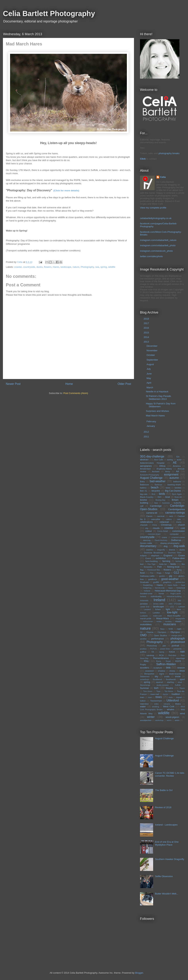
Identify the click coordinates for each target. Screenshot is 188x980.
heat (183, 585)
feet (142, 564)
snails (167, 676)
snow (178, 676)
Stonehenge (145, 685)
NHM (171, 629)
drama (172, 550)
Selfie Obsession (164, 876)
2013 (147, 342)
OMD (143, 635)
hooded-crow (146, 593)
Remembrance (161, 658)
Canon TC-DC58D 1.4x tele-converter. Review (170, 774)
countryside (29, 267)
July (149, 369)
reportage (180, 658)
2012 (147, 432)
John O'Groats (175, 604)
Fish (160, 567)
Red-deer (172, 655)
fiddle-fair (163, 564)
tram (150, 697)
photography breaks (169, 153)
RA (153, 652)
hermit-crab (160, 588)
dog (166, 546)
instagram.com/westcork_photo (156, 251)
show (182, 671)
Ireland (159, 600)
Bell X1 (144, 491)
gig (171, 576)
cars (171, 516)
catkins (169, 519)
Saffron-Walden (166, 664)
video (156, 704)
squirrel (159, 682)
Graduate (144, 582)
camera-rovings (175, 513)
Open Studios (160, 635)
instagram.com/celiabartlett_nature (158, 240)
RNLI (147, 661)
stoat (180, 682)
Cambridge (156, 506)
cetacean (164, 522)
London (156, 613)
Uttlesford (173, 700)
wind (182, 713)
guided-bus (180, 582)
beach (155, 487)
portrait (175, 646)
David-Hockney (161, 540)
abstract (144, 460)
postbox (143, 649)
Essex (182, 555)
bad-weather (158, 481)
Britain (175, 500)
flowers (48, 267)
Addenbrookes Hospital (152, 463)
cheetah (144, 525)
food (142, 573)
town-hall (155, 694)
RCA (161, 655)
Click (143, 159)
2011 (147, 437)
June (149, 374)
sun (156, 688)
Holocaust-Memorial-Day (168, 591)
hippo (171, 588)
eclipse (143, 555)
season (181, 668)
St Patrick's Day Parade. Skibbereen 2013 (159, 398)
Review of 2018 (163, 807)
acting (170, 460)
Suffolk (178, 685)
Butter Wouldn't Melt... (167, 894)
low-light (172, 612)
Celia (163, 177)
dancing (147, 540)
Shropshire (149, 674)
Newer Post (13, 384)
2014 (147, 337)
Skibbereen (145, 677)
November (152, 350)
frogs (159, 573)
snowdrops (145, 680)
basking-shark (174, 485)
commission (179, 531)
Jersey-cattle (158, 604)
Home (69, 384)
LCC (172, 607)
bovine (143, 500)
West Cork (169, 707)
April (149, 383)
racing (162, 652)
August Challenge (151, 478)
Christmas (166, 525)
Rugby (143, 664)
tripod (179, 697)
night (179, 629)
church (181, 525)
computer (174, 534)
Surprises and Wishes (157, 411)
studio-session (162, 685)
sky (156, 676)
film (183, 564)
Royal (168, 661)
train (142, 697)
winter (151, 717)
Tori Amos (169, 691)
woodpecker (146, 720)
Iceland (143, 597)
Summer (144, 688)
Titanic (182, 688)
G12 (176, 573)
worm (169, 720)
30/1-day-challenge (152, 456)
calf (142, 506)
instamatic (144, 601)
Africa (162, 466)
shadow (162, 671)
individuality (156, 596)
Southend (157, 679)
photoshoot (178, 642)
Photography (87, 267)
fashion (179, 561)
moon (178, 621)
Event (148, 558)
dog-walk (179, 546)
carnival (161, 516)
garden (162, 576)
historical (181, 588)
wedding (156, 707)
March (150, 387)
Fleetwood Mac (154, 570)
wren (177, 720)
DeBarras (176, 540)
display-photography (170, 543)
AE (175, 463)
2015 (147, 333)
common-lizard (154, 534)
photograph (178, 638)
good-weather (170, 579)
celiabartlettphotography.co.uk (156, 218)
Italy (180, 601)
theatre (169, 688)
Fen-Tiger (152, 564)
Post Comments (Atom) (76, 393)
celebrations (146, 522)
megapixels (180, 619)
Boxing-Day (160, 500)
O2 (141, 632)
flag (142, 570)
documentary (148, 546)
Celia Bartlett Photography (49, 13)
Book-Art (178, 497)
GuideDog (148, 585)
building (144, 503)
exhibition (161, 558)
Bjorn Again (177, 494)
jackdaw (144, 604)
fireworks (148, 567)
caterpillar (156, 519)
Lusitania (144, 616)
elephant (155, 555)
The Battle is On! (164, 790)
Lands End (145, 607)
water (143, 707)
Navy (162, 629)
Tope (159, 691)
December (152, 346)
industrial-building (174, 597)
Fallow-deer (179, 558)
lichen (158, 609)
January (151, 426)
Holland (147, 591)
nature (76, 267)
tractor (165, 694)
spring (104, 267)
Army (168, 471)
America (177, 466)
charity (179, 522)
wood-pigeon (172, 717)
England (168, 555)
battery (143, 488)
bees (168, 488)
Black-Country (147, 497)
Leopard (147, 609)
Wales (178, 704)
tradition (176, 694)
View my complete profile (153, 208)
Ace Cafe (159, 460)
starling (170, 682)
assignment (171, 474)
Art (178, 471)
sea (97, 267)
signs (162, 674)
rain (183, 652)
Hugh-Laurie (175, 594)
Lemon (182, 607)
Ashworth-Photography (150, 475)
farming (166, 561)
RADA (172, 652)
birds (162, 494)
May (149, 378)
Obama (150, 632)
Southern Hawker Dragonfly (170, 859)
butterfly (178, 503)
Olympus (175, 632)
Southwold (171, 679)
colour (149, 531)
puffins (143, 652)
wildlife (112, 267)
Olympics (162, 632)
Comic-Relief (163, 531)
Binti (153, 494)
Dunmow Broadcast (154, 553)
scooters (144, 668)
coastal (18, 267)
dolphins (150, 550)
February (152, 421)
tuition (143, 701)
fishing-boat (173, 567)
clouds (156, 528)
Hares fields (172, 585)
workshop (159, 720)
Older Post (124, 384)
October (151, 355)
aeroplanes (146, 466)
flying (179, 570)
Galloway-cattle (147, 576)
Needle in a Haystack (157, 392)
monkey (168, 622)
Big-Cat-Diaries (173, 491)
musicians (170, 624)
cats (179, 519)
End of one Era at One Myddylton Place (167, 843)
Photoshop (152, 646)
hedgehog (147, 588)
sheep (172, 671)
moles (159, 622)
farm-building (151, 561)
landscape (66, 267)
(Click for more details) (66, 191)
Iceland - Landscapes (166, 825)
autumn (174, 478)
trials (171, 697)
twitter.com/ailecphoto (151, 256)
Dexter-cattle (146, 543)
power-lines (165, 649)
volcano (167, 704)
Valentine (144, 704)
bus (156, 503)
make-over (157, 616)
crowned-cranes (178, 537)
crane (164, 537)
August (151, 364)
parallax (143, 639)
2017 (147, 323)
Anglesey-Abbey (164, 469)
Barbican (159, 485)
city (147, 528)
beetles (178, 488)
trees (159, 697)
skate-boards (175, 674)
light (168, 609)
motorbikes (146, 624)
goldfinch (152, 579)
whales (170, 709)
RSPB (178, 661)
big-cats (144, 494)
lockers (143, 613)
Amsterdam (145, 469)
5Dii (178, 457)
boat (168, 497)
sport (182, 679)
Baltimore (144, 485)
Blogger (139, 973)
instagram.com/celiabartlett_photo (158, 245)
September (153, 360)
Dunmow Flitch (175, 553)
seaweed (149, 671)
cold (183, 528)
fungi (167, 573)
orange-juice (177, 636)
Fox (152, 573)
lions (179, 609)
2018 (147, 319)
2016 (147, 328)
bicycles (156, 491)
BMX (160, 497)
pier (164, 646)
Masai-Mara (163, 618)
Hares (56, 267)
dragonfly (161, 550)
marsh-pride (146, 618)
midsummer (148, 622)
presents (178, 649)
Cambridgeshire (177, 509)
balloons (177, 481)
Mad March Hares (155, 416)
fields (173, 564)
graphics (167, 582)
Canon (149, 516)
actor (179, 460)
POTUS (154, 649)
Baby (142, 481)
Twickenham (156, 701)
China (155, 525)
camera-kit (152, 513)
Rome (159, 661)
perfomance (157, 639)
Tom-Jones (148, 691)
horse (161, 593)
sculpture (158, 668)
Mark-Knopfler (174, 616)
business (166, 503)
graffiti (156, 582)
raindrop (150, 655)
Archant (156, 471)
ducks (40, 267)
